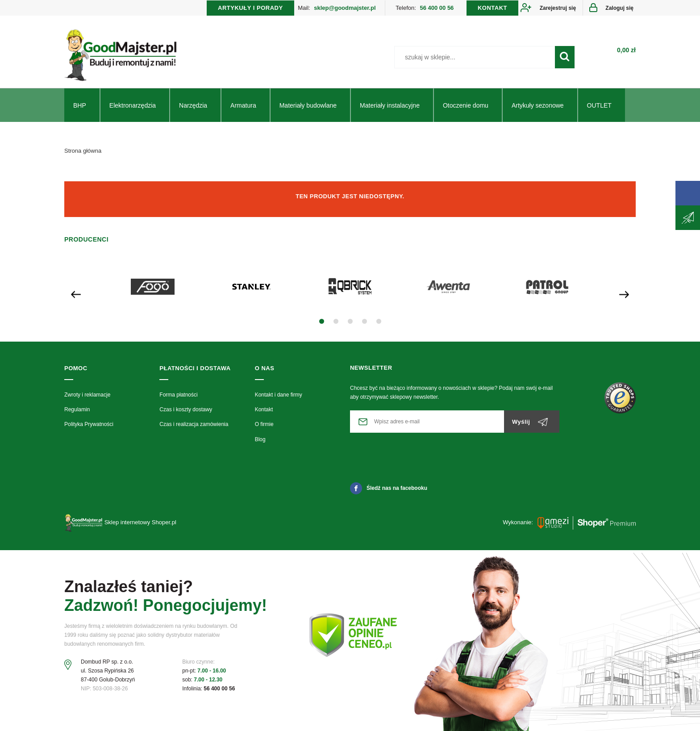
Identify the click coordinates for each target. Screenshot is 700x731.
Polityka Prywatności (89, 427)
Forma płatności (178, 397)
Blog (260, 442)
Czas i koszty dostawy (186, 412)
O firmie (264, 427)
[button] (322, 324)
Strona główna (83, 153)
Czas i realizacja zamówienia (194, 427)
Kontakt (264, 412)
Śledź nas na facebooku (389, 490)
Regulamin (77, 412)
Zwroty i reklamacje (87, 397)
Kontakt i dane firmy (279, 397)
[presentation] (76, 296)
